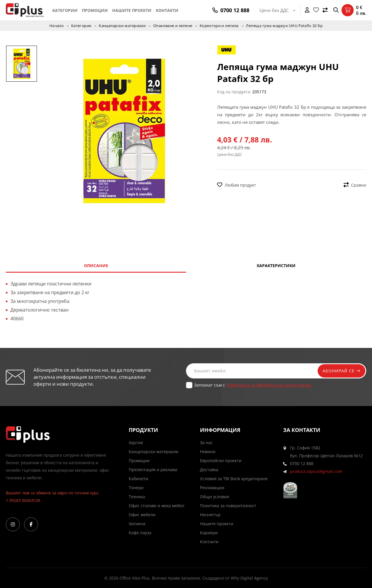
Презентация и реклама (153, 470)
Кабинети (138, 479)
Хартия (136, 443)
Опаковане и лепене (173, 26)
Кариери (209, 533)
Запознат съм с (253, 385)
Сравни (355, 185)
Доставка (209, 470)
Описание (96, 266)
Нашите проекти (132, 10)
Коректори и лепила (220, 26)
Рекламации (212, 488)
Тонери (136, 488)
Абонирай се (341, 371)
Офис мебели (142, 515)
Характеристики (276, 266)
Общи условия (214, 497)
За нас (206, 443)
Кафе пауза (140, 533)
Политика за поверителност (228, 506)
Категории (65, 10)
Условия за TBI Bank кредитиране (234, 479)
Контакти (167, 10)
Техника (137, 497)
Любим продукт (237, 185)
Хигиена (137, 524)
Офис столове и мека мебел (157, 506)
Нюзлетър (210, 515)
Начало (56, 26)
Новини (208, 452)
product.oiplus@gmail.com (316, 471)
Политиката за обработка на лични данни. (269, 385)
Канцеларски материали (122, 26)
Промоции (95, 10)
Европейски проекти (221, 461)
